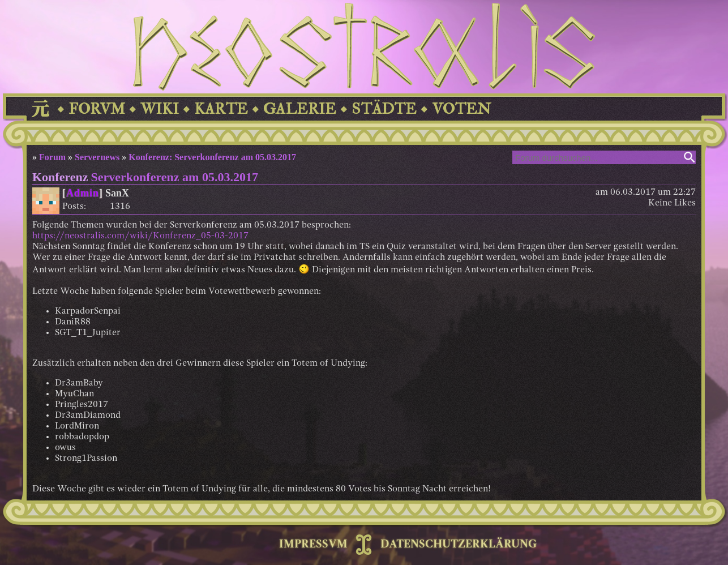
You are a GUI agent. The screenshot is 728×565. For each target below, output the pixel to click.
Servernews (97, 157)
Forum (52, 157)
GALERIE (300, 109)
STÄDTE (384, 109)
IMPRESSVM (313, 545)
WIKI (160, 109)
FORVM (97, 109)
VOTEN (461, 109)
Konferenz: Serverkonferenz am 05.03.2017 (212, 157)
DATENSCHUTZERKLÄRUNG (459, 545)
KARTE (221, 109)
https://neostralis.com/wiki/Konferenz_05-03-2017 (140, 236)
